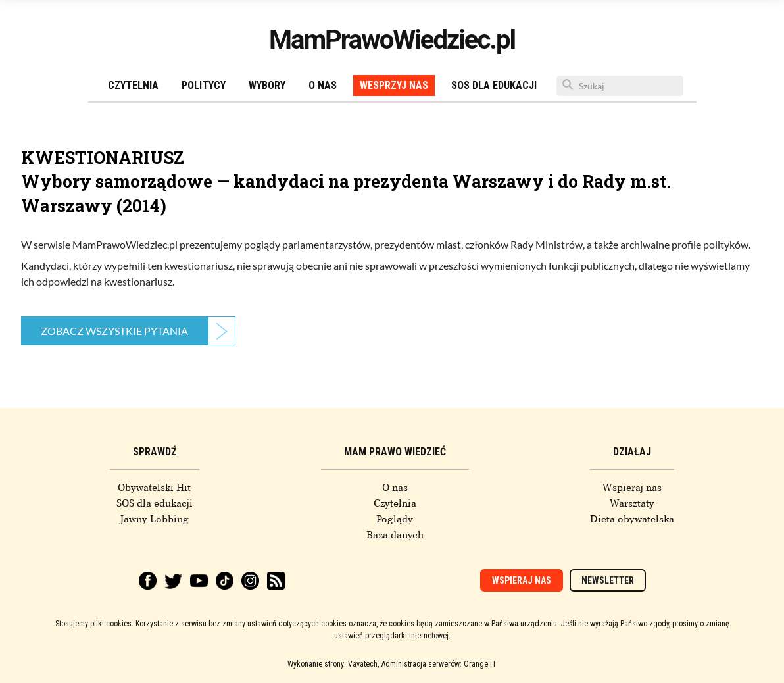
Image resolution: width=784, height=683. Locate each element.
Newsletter (608, 580)
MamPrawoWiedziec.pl (392, 40)
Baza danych (395, 535)
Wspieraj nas (632, 488)
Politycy (204, 85)
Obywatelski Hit (154, 488)
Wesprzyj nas (394, 85)
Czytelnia (133, 85)
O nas (323, 85)
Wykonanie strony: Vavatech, (333, 664)
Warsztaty (632, 503)
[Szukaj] (620, 86)
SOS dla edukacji (494, 85)
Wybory (267, 85)
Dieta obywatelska (632, 519)
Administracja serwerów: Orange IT (439, 664)
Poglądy (395, 519)
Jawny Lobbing (154, 519)
